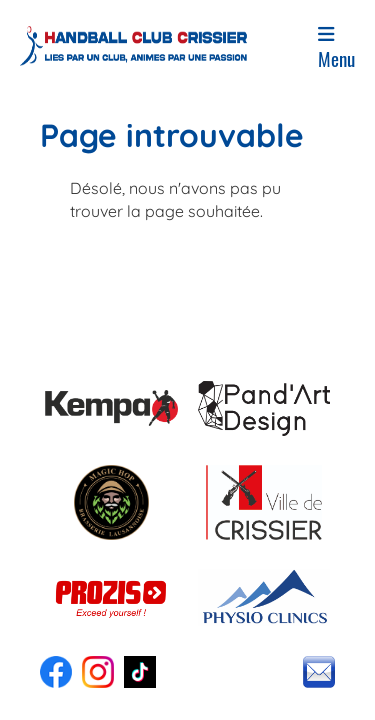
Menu (336, 48)
